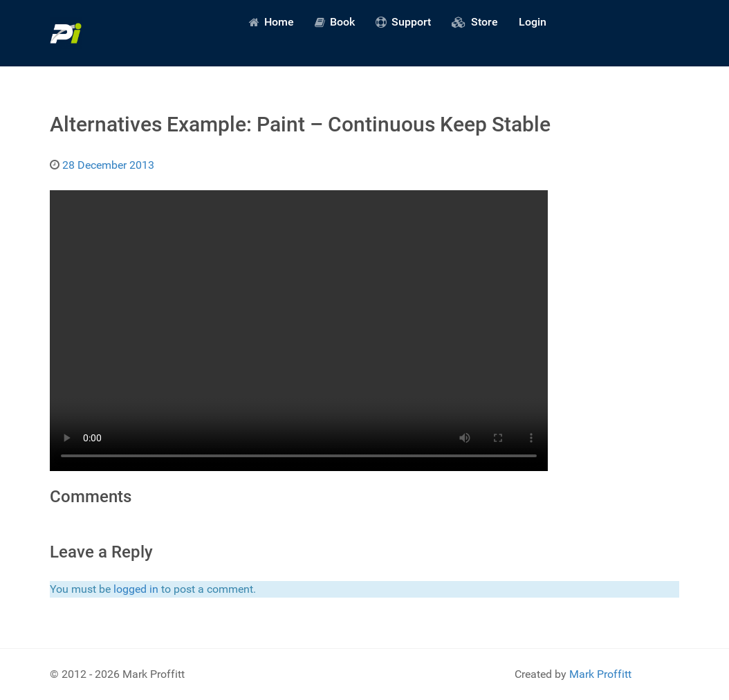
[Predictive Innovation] (66, 33)
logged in (136, 589)
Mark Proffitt (600, 674)
